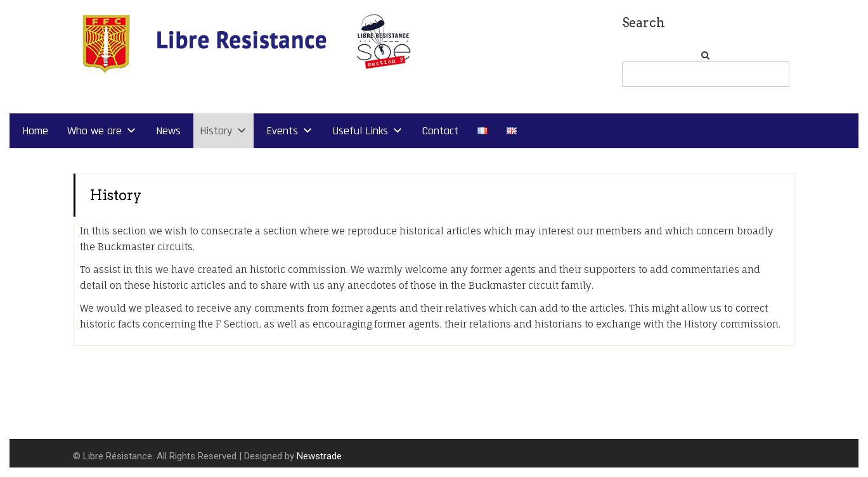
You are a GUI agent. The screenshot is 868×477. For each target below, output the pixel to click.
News (168, 131)
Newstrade (319, 456)
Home (35, 131)
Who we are (94, 131)
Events (282, 131)
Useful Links (360, 131)
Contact (440, 131)
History (216, 131)
